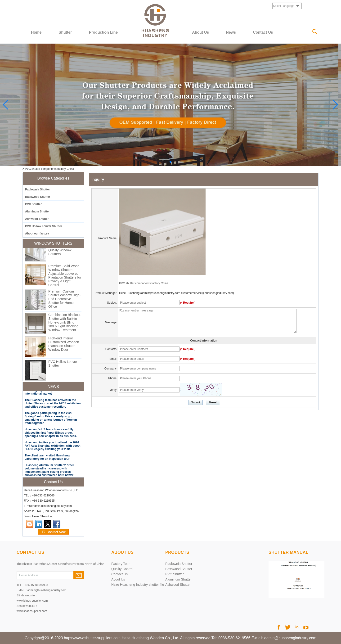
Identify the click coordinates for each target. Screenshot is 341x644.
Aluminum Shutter (37, 212)
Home (36, 32)
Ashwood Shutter (37, 219)
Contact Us (263, 32)
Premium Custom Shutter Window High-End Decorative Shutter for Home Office (64, 301)
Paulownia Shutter (38, 189)
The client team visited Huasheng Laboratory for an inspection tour (47, 459)
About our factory (37, 234)
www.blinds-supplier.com (32, 601)
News (231, 32)
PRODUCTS (177, 552)
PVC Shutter (33, 204)
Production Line (103, 32)
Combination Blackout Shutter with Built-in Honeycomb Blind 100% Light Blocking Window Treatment (64, 324)
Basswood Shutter (38, 197)
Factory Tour (121, 564)
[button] (170, 162)
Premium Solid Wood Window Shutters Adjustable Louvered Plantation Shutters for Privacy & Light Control (65, 277)
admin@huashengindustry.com (47, 590)
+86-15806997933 (36, 585)
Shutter (65, 32)
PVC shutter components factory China (144, 283)
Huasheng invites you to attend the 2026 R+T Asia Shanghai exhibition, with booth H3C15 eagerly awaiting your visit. (53, 447)
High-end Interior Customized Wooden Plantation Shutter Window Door (64, 346)
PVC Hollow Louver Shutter (44, 226)
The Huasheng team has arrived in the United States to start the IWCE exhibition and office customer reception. (53, 405)
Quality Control (122, 569)
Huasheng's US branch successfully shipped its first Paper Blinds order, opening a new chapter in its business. (51, 434)
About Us (200, 32)
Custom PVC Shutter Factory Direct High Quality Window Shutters (64, 250)
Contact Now (53, 532)
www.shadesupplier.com (32, 611)
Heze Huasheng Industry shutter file (138, 585)
